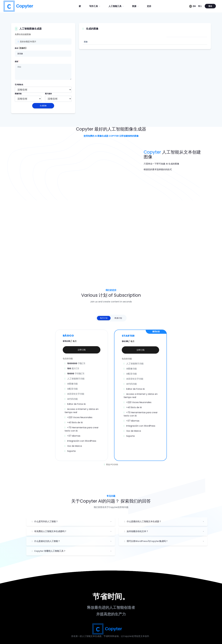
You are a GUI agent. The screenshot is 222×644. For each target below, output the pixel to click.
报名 (210, 6)
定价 (149, 6)
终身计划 (118, 318)
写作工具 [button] (94, 6)
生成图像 (43, 106)
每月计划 (104, 318)
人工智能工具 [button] (115, 6)
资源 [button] (134, 6)
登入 (200, 6)
